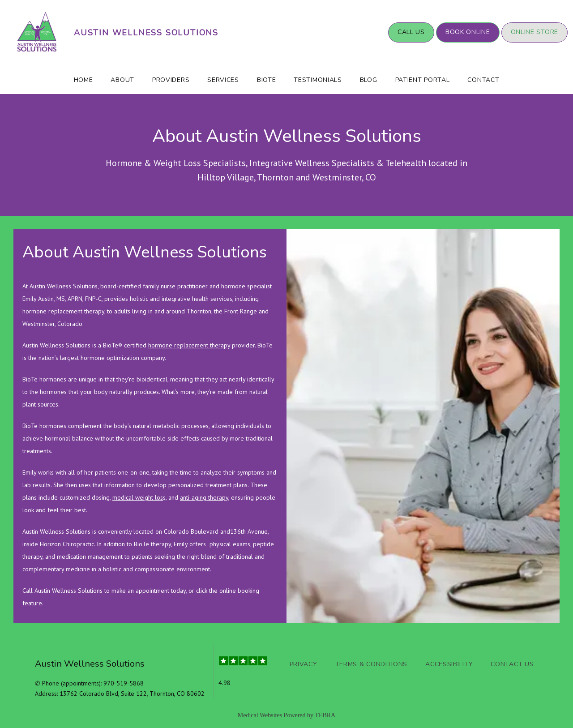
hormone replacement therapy (189, 345)
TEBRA (325, 715)
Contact (483, 80)
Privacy (304, 664)
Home (83, 80)
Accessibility (449, 664)
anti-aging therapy (204, 497)
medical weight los (138, 497)
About (122, 80)
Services (223, 80)
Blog (369, 80)
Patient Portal (423, 80)
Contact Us (512, 664)
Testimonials (318, 80)
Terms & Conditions (372, 664)
